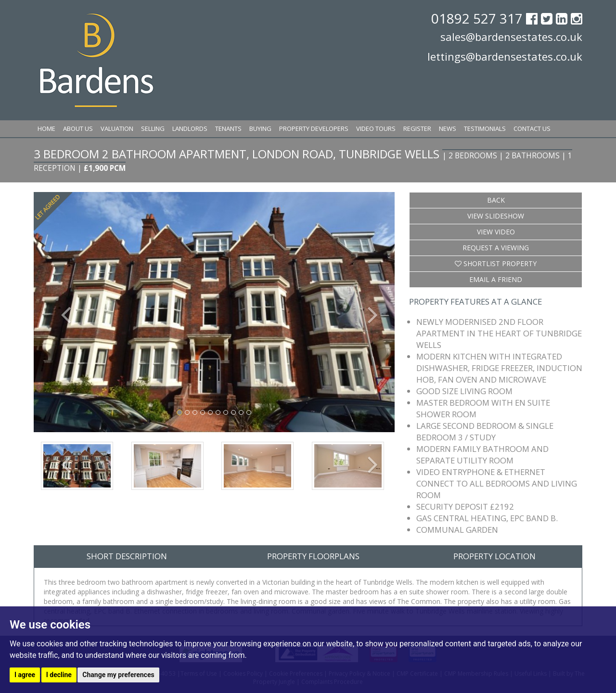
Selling (153, 128)
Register (417, 128)
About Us (78, 128)
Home (46, 128)
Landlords (190, 128)
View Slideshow (496, 216)
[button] (61, 312)
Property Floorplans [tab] (313, 556)
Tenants (228, 128)
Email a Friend (496, 279)
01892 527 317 (479, 18)
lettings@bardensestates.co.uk (505, 56)
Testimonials (485, 128)
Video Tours (376, 128)
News (448, 128)
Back (496, 200)
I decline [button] (59, 675)
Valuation (117, 128)
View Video (496, 232)
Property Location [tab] (494, 556)
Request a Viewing (496, 248)
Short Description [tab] (127, 556)
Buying (260, 128)
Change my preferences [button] (118, 675)
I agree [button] (25, 675)
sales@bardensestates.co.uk (511, 37)
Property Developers (314, 128)
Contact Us (532, 128)
